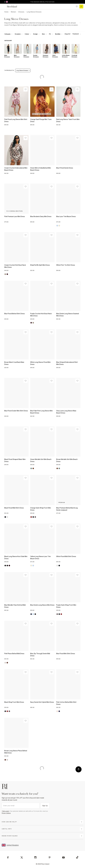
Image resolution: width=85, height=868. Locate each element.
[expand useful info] (82, 829)
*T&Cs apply (5, 811)
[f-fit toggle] (51, 34)
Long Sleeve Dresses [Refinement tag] (23, 70)
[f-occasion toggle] (19, 34)
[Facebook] (8, 857)
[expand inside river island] (82, 836)
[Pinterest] (50, 857)
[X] (22, 858)
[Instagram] (35, 857)
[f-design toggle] (36, 34)
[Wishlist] (26, 89)
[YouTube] (63, 857)
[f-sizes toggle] (44, 34)
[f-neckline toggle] (59, 34)
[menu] (4, 6)
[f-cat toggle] (8, 34)
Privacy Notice (6, 813)
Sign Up (45, 806)
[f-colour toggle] (28, 34)
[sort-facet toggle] (74, 34)
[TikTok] (77, 857)
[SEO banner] (42, 24)
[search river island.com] (72, 6)
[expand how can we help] (82, 822)
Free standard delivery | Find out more (42, 2)
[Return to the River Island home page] (13, 7)
